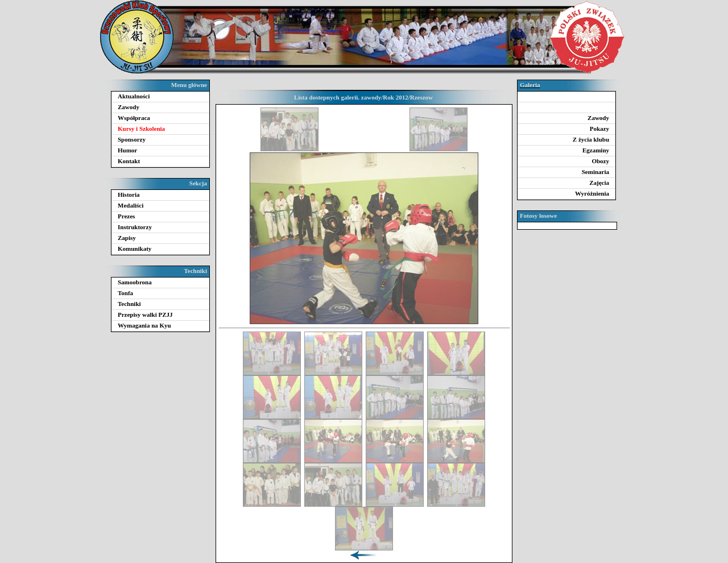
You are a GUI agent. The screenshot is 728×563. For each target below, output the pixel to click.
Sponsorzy (132, 139)
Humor (127, 150)
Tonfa (125, 293)
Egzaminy (596, 150)
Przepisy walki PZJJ (145, 314)
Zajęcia (599, 183)
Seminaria (595, 172)
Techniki (129, 304)
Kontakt (129, 161)
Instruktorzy (135, 227)
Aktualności (134, 96)
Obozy (600, 161)
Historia (129, 194)
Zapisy (127, 238)
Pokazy (599, 129)
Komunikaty (135, 249)
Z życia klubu (591, 139)
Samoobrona (135, 282)
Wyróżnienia (592, 193)
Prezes (126, 216)
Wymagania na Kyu (144, 325)
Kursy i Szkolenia (141, 129)
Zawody (129, 107)
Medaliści (131, 205)
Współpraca (134, 118)
